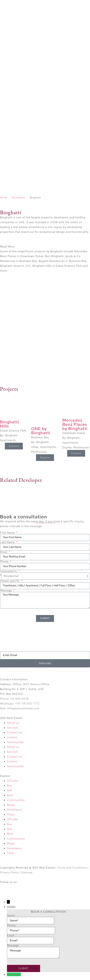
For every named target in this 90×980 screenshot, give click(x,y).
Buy (9, 786)
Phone (5, 562)
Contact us (14, 732)
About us (13, 723)
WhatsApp (14, 974)
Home (4, 197)
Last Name (8, 542)
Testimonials (15, 742)
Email (4, 552)
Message (6, 591)
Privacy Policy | (11, 872)
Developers (18, 197)
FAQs (11, 814)
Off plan (13, 781)
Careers (12, 737)
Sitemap (27, 872)
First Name (8, 533)
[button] (45, 247)
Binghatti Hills (10, 424)
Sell (9, 790)
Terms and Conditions (72, 868)
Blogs (11, 805)
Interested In (9, 571)
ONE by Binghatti (41, 431)
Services (13, 728)
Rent (10, 795)
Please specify (10, 581)
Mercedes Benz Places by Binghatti (75, 424)
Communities (16, 800)
